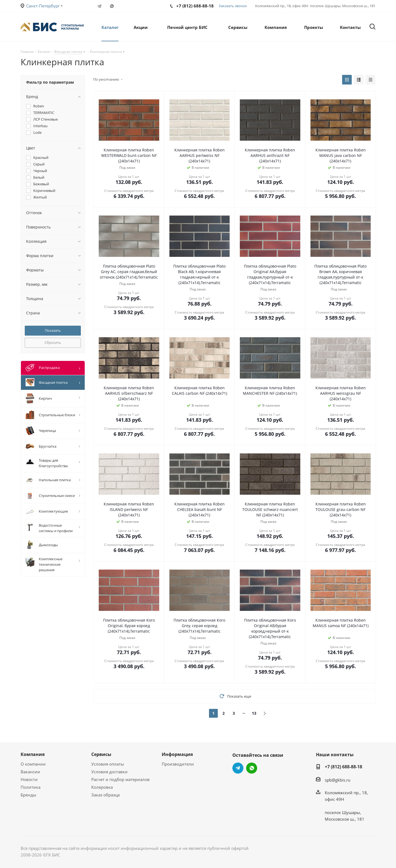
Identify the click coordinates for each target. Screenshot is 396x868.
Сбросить (53, 342)
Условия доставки (109, 772)
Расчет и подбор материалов (120, 779)
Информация (177, 754)
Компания (33, 754)
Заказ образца (105, 795)
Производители (178, 764)
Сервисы (101, 754)
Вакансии (30, 772)
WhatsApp (112, 6)
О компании (33, 764)
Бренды (28, 795)
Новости (29, 779)
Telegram (99, 6)
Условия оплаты (108, 764)
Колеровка (102, 787)
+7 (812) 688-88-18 (343, 767)
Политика (31, 787)
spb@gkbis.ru (338, 780)
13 (254, 713)
